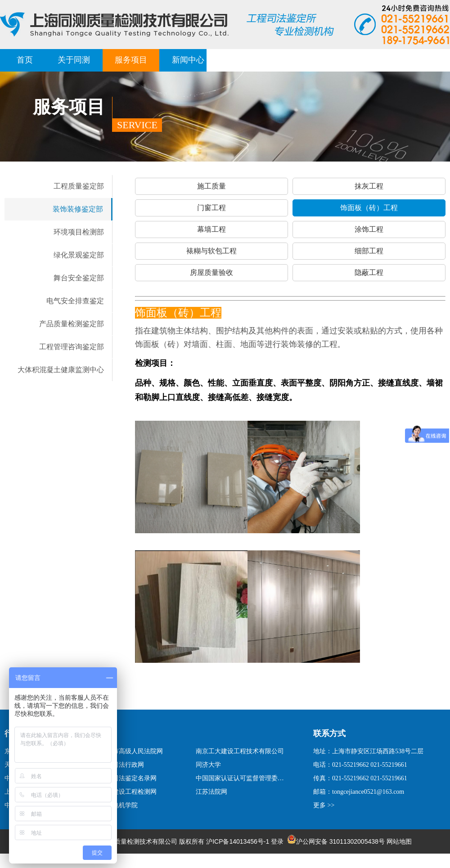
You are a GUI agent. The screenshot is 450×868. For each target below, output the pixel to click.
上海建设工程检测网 (128, 792)
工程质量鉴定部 (79, 186)
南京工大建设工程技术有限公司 (240, 751)
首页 (25, 60)
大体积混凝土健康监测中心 (61, 370)
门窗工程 (211, 208)
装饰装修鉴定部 (78, 209)
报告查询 (360, 60)
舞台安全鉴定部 (79, 278)
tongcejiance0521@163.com (368, 792)
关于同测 (74, 60)
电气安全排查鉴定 (75, 301)
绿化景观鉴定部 (79, 255)
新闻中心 (188, 60)
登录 (277, 841)
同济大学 (208, 765)
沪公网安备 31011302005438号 (336, 841)
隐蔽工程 (369, 272)
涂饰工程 (369, 229)
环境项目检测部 (79, 232)
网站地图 (399, 841)
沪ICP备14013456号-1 (238, 841)
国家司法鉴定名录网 (128, 778)
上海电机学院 (119, 805)
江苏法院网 (211, 792)
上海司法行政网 (122, 765)
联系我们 (417, 60)
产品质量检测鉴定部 (72, 324)
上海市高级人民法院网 (131, 751)
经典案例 (245, 60)
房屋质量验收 (211, 272)
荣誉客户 (302, 60)
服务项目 (131, 60)
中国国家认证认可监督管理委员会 (241, 778)
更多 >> (324, 805)
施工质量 (211, 186)
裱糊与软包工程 (211, 251)
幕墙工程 (211, 229)
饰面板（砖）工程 (369, 208)
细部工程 (369, 251)
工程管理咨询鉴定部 (72, 347)
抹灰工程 (369, 186)
